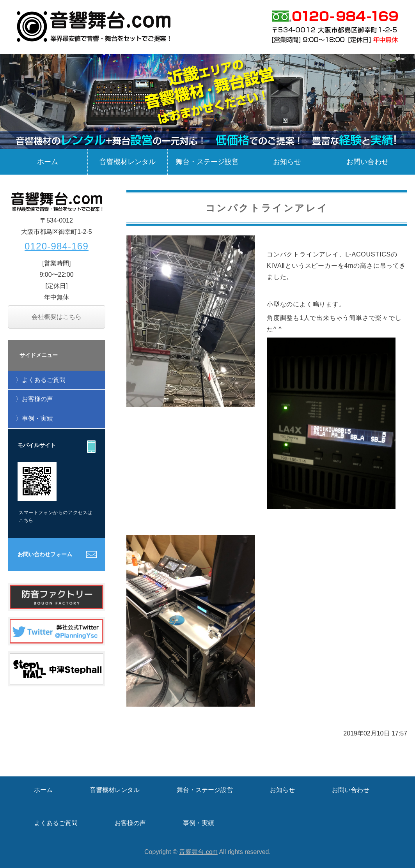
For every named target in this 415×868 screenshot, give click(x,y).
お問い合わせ (367, 162)
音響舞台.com (198, 852)
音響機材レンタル (128, 162)
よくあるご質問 (44, 380)
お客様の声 (37, 399)
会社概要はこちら (57, 317)
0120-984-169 (57, 246)
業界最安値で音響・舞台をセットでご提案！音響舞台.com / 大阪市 (94, 27)
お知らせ (287, 162)
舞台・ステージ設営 (207, 162)
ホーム (48, 162)
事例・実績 (37, 418)
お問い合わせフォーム (45, 554)
